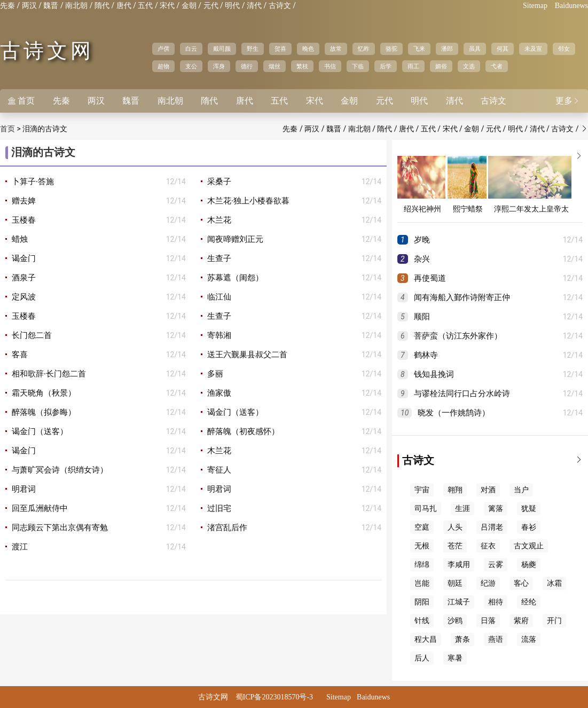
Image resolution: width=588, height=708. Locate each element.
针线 (422, 621)
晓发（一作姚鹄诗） (454, 413)
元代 (211, 6)
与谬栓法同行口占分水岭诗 (462, 394)
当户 (521, 490)
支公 (191, 66)
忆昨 (364, 49)
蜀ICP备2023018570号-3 (274, 697)
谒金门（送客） (235, 412)
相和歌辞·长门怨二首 (49, 374)
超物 (163, 66)
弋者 (497, 66)
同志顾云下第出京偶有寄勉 (60, 528)
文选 (469, 66)
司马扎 (426, 509)
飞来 (419, 49)
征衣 (488, 546)
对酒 (488, 490)
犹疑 (529, 509)
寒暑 (455, 658)
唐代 (124, 6)
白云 (191, 49)
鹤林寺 (426, 355)
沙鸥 (455, 621)
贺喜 (280, 49)
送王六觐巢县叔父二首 (247, 355)
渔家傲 (219, 393)
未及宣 (533, 49)
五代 (145, 6)
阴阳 (422, 602)
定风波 (24, 297)
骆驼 (391, 49)
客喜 (20, 355)
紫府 (521, 621)
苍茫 (455, 546)
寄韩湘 (219, 335)
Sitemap (535, 6)
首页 (21, 101)
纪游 (488, 583)
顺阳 (422, 317)
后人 (422, 658)
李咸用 (459, 565)
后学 (386, 66)
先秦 (7, 6)
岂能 (422, 583)
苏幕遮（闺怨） (235, 278)
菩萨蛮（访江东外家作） (458, 336)
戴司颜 (222, 49)
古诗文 (280, 6)
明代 (232, 6)
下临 (358, 66)
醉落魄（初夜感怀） (243, 431)
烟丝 (275, 66)
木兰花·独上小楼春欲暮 (248, 201)
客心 (521, 583)
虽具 (475, 49)
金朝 (189, 6)
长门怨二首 (32, 335)
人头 (455, 527)
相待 (496, 602)
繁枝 (302, 66)
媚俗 (441, 66)
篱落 (496, 509)
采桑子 (219, 182)
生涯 (462, 509)
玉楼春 (24, 220)
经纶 (529, 602)
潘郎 (447, 49)
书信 (330, 66)
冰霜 (554, 583)
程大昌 (426, 639)
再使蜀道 (430, 278)
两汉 (29, 6)
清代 (254, 6)
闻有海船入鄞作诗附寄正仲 (462, 297)
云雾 (496, 565)
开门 (554, 621)
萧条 (462, 639)
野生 (253, 49)
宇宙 (422, 490)
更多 (568, 101)
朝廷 (455, 583)
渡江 (20, 547)
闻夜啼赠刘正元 (235, 239)
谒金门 (24, 258)
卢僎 (163, 49)
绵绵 (422, 565)
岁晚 (422, 240)
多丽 (215, 374)
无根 (422, 546)
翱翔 (455, 490)
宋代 (167, 6)
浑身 (219, 66)
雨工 (413, 66)
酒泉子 (24, 278)
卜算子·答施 (33, 182)
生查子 (219, 258)
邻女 (564, 49)
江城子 (459, 602)
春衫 (529, 527)
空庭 (422, 527)
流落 (529, 639)
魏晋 (51, 6)
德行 (247, 66)
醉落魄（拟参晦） (44, 412)
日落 (488, 621)
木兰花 (219, 220)
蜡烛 (20, 239)
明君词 (24, 489)
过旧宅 (219, 508)
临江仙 (219, 297)
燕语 (496, 639)
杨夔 (529, 565)
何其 (503, 49)
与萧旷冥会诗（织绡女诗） (60, 470)
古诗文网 (47, 51)
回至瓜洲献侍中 (40, 508)
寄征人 (219, 470)
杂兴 (422, 259)
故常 (336, 49)
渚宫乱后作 (227, 528)
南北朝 (76, 6)
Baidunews (571, 6)
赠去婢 (24, 201)
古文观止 (529, 546)
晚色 (308, 49)
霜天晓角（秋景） (44, 393)
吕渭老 (492, 527)
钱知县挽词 (434, 374)
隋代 (102, 6)
